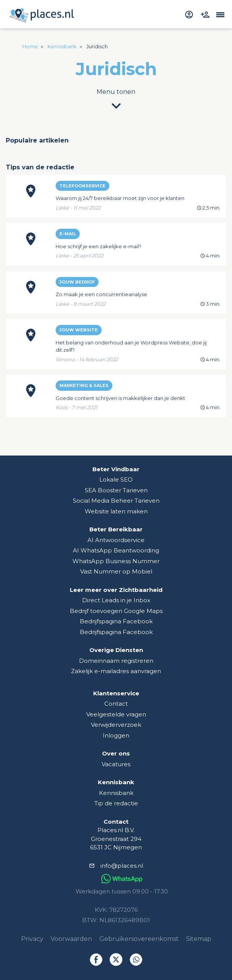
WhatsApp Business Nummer (116, 561)
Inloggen (116, 735)
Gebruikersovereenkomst (139, 939)
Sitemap (199, 939)
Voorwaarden (71, 939)
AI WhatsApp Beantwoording (116, 550)
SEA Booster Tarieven (116, 490)
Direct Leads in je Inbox (116, 600)
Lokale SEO (116, 479)
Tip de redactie (116, 803)
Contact (116, 704)
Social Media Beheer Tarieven (116, 501)
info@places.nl (122, 866)
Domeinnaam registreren (116, 661)
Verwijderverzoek (116, 725)
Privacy (32, 939)
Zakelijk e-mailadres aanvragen (116, 671)
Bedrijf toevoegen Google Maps (116, 611)
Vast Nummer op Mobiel (116, 571)
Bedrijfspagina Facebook (116, 621)
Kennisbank (116, 793)
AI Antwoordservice (116, 540)
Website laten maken (116, 511)
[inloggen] (190, 14)
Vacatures (116, 764)
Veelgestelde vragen (116, 714)
